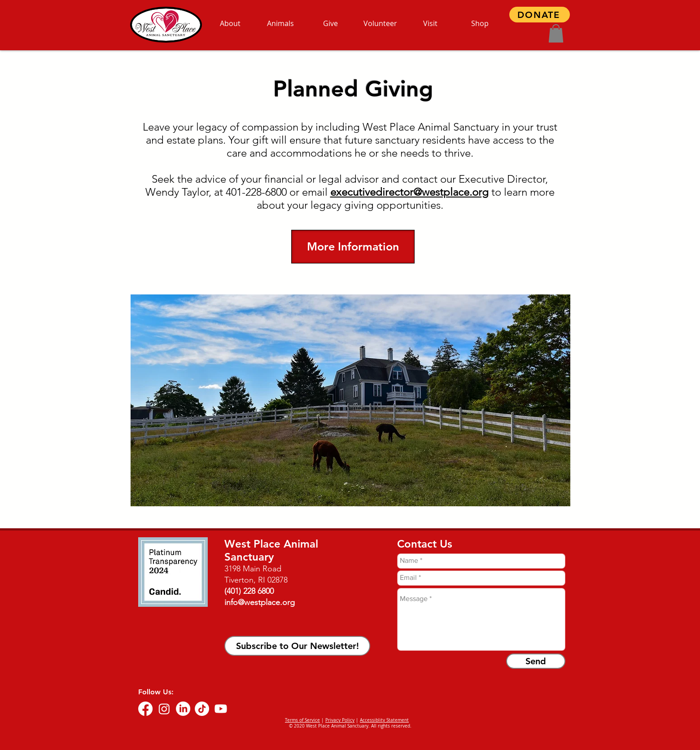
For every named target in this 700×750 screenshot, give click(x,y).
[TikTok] (202, 709)
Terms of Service (302, 720)
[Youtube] (221, 709)
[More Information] (353, 247)
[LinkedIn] (183, 709)
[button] (556, 33)
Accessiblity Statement (384, 720)
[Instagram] (164, 709)
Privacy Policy (340, 720)
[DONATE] (540, 15)
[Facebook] (145, 709)
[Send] (536, 661)
